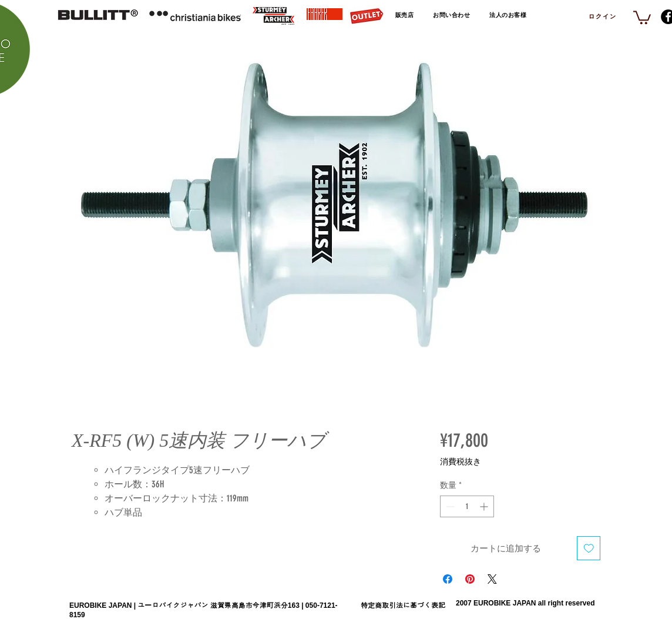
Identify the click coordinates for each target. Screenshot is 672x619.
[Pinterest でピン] (470, 579)
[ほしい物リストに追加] (589, 548)
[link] (642, 17)
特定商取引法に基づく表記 (403, 605)
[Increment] (485, 506)
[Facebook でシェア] (448, 579)
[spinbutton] (467, 506)
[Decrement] (449, 506)
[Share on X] (492, 579)
